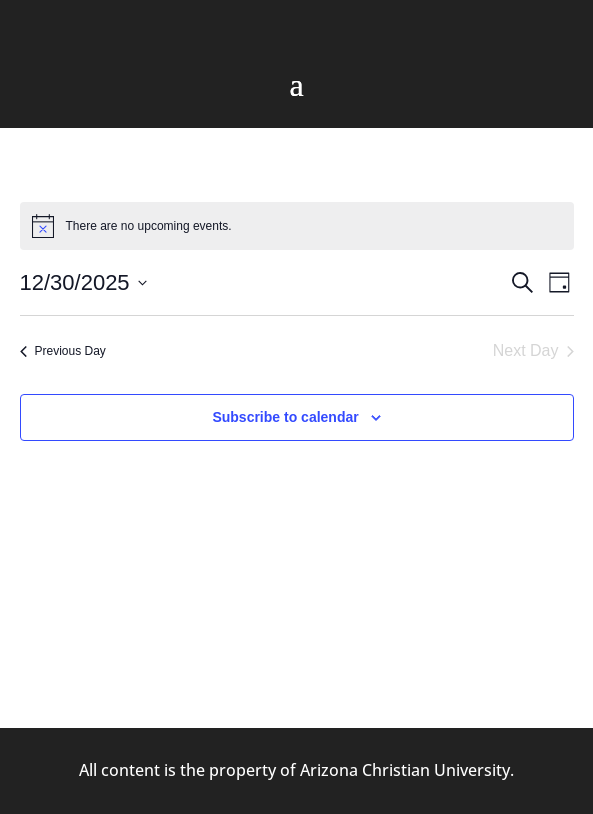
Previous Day (63, 351)
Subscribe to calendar (285, 417)
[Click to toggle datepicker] (83, 282)
